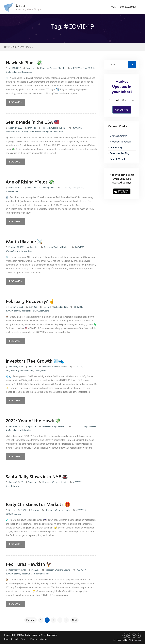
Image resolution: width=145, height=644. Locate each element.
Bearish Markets (118, 159)
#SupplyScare (12, 251)
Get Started (122, 110)
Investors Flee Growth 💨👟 (35, 361)
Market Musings (50, 426)
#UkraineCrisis (56, 132)
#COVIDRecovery (13, 311)
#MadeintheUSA (13, 132)
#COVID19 (76, 68)
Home (113, 7)
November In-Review (120, 142)
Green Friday (116, 148)
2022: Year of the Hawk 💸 (33, 421)
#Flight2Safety (88, 68)
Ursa (20, 6)
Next (74, 620)
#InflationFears (12, 72)
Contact (44, 639)
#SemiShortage (42, 132)
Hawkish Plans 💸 (24, 62)
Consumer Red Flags (120, 153)
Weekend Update (57, 68)
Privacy (34, 639)
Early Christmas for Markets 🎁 (38, 504)
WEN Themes (135, 640)
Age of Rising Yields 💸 (30, 182)
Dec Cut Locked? (118, 136)
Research (45, 68)
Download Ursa (128, 7)
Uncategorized (48, 188)
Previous (31, 620)
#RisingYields (26, 72)
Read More (15, 102)
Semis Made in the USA (32, 122)
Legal (15, 639)
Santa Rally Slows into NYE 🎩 (37, 477)
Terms (24, 639)
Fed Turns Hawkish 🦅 (29, 564)
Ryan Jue (30, 68)
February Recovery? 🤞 (30, 301)
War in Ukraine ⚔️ (24, 242)
